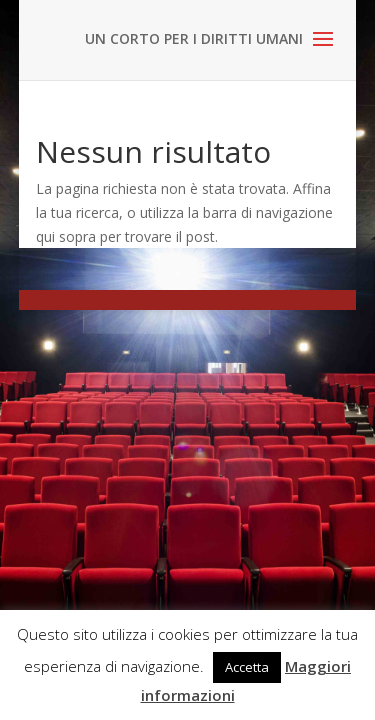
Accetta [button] (247, 667)
